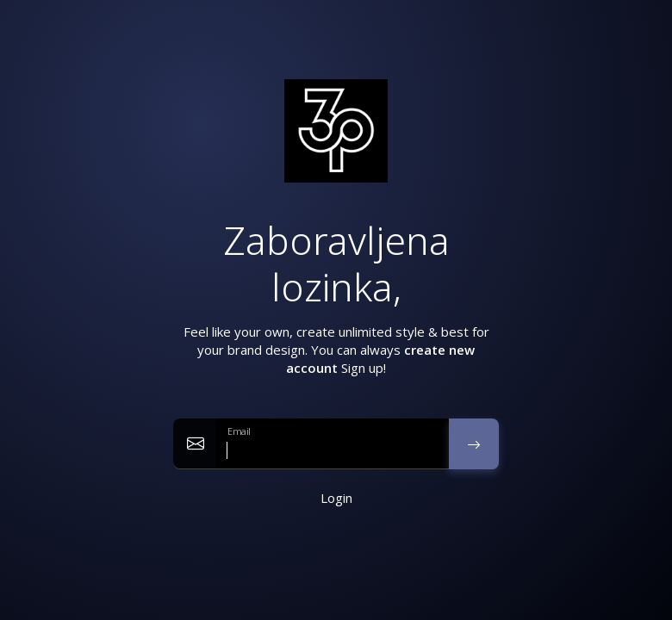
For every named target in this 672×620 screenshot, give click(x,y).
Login (336, 498)
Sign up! (364, 368)
